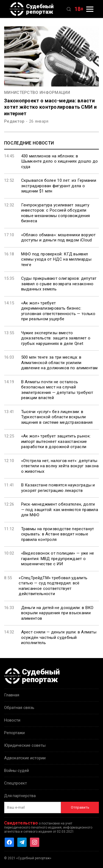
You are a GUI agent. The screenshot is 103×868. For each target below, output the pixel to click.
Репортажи (14, 733)
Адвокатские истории (25, 758)
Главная (12, 695)
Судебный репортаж (32, 9)
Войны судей (16, 771)
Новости (12, 720)
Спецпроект (16, 783)
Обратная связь (19, 708)
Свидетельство (21, 823)
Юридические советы (25, 745)
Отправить (80, 807)
